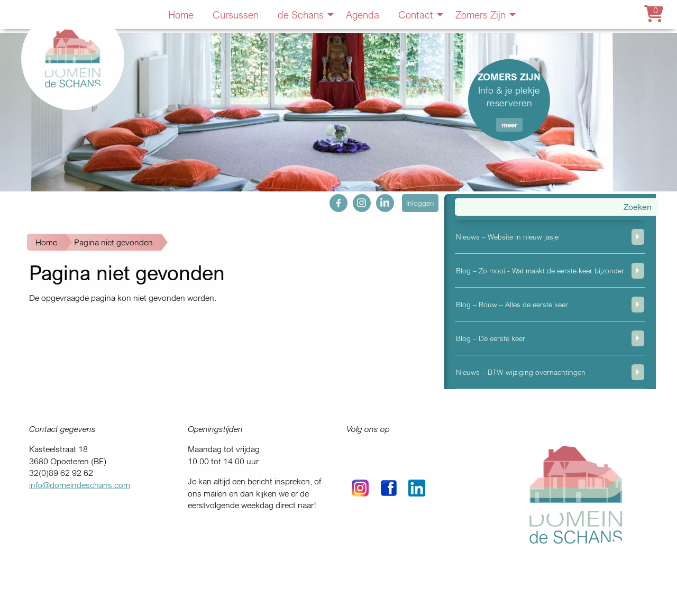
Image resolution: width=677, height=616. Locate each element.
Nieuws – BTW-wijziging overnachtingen (521, 372)
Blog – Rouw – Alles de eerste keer (512, 304)
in (379, 200)
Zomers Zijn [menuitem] (481, 15)
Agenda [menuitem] (363, 15)
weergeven (638, 237)
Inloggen (420, 203)
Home (46, 242)
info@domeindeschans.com (80, 485)
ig (356, 200)
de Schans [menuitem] (301, 15)
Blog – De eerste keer (491, 338)
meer (509, 125)
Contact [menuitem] (416, 15)
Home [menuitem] (181, 15)
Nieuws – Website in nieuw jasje (507, 237)
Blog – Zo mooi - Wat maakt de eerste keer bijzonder (540, 270)
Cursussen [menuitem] (236, 15)
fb (333, 200)
